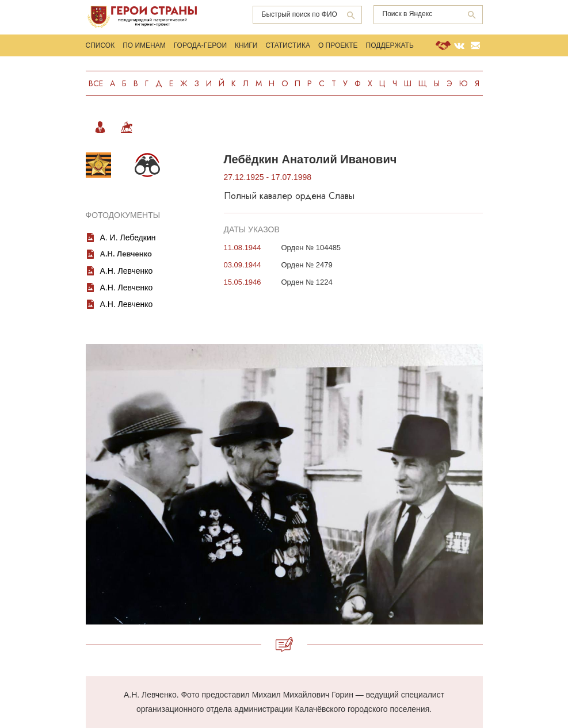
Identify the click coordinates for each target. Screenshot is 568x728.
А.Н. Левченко (127, 271)
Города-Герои (200, 45)
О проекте (338, 45)
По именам (144, 45)
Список (100, 45)
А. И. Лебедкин (128, 237)
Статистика (287, 45)
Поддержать (390, 45)
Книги (246, 45)
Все (96, 83)
